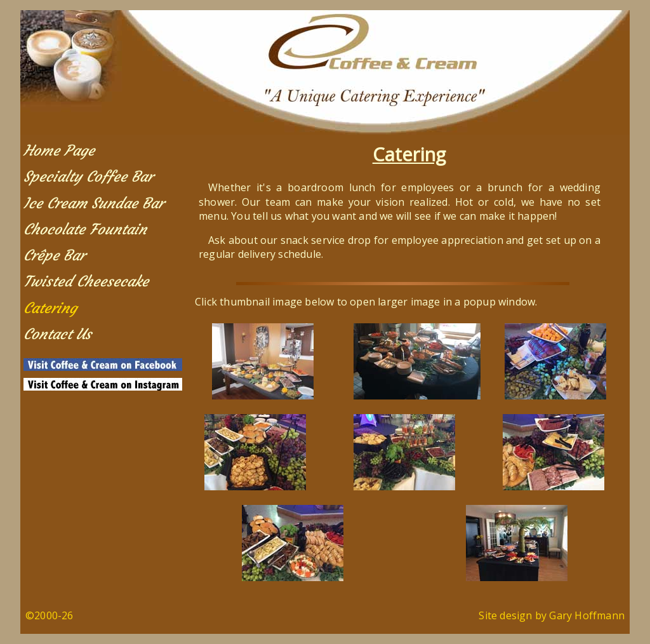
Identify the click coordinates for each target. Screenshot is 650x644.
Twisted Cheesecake (86, 281)
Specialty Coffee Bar (88, 177)
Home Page (59, 151)
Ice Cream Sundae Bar (94, 203)
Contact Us (57, 334)
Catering (50, 308)
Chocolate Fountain (85, 229)
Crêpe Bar (54, 255)
